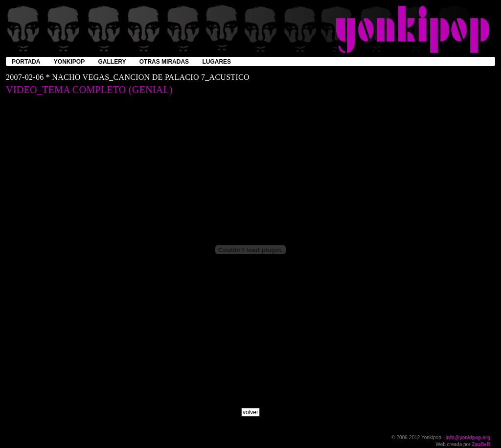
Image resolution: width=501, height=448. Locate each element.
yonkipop (69, 62)
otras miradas (164, 62)
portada (26, 62)
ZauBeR (481, 444)
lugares (216, 62)
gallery (112, 62)
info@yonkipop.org (468, 437)
